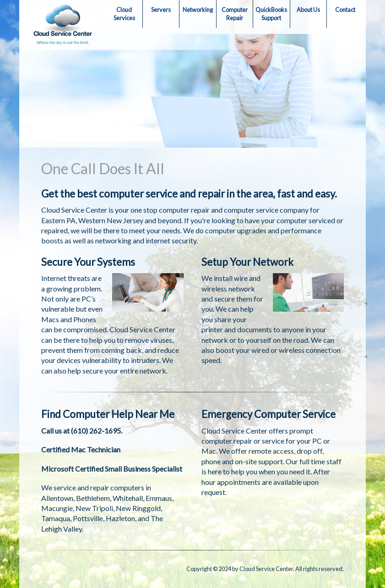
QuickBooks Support (271, 14)
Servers (161, 10)
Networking (198, 10)
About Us (308, 10)
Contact (345, 10)
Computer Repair (235, 14)
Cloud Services (124, 14)
